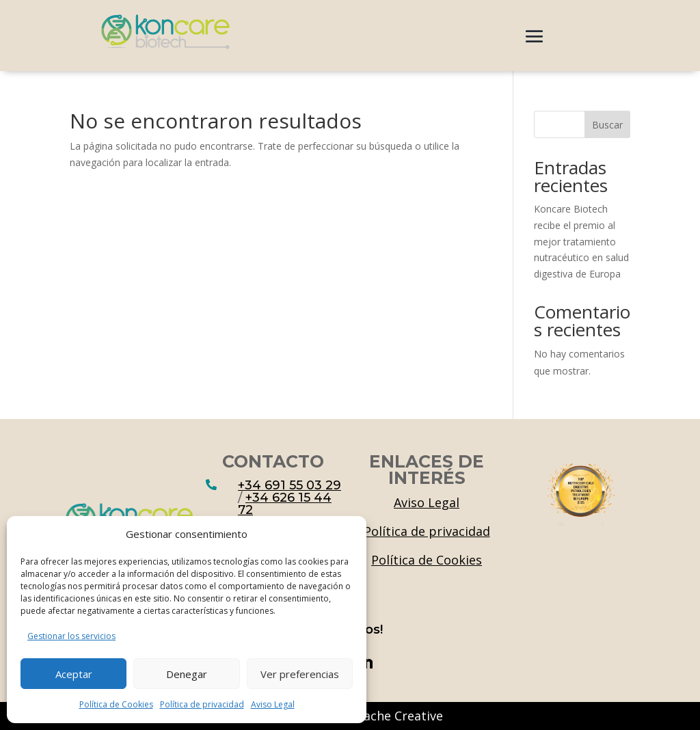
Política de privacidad (202, 704)
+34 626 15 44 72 (285, 504)
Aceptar (74, 674)
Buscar (607, 125)
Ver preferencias (300, 674)
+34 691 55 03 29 (290, 485)
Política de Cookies (116, 704)
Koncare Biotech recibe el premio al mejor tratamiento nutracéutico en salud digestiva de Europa (581, 241)
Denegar (187, 674)
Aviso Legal (273, 704)
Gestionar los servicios (71, 636)
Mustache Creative (388, 716)
